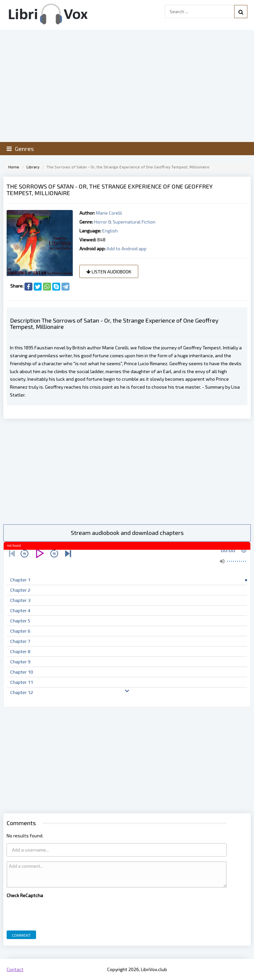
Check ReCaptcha (25, 895)
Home (14, 167)
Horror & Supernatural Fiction (125, 222)
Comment (21, 935)
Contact (15, 969)
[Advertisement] (127, 472)
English (110, 231)
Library (33, 167)
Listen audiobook (109, 272)
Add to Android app (127, 248)
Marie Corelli (109, 213)
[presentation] (57, 913)
